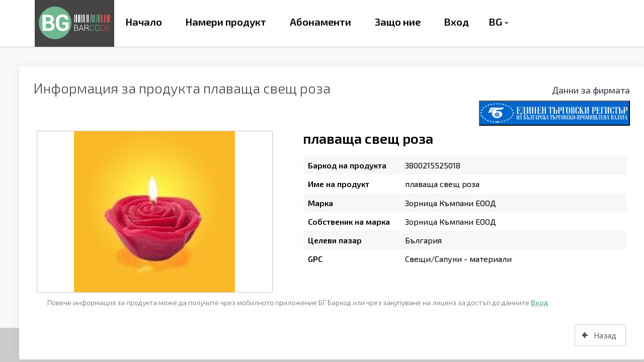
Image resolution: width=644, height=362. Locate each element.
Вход (456, 22)
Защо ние (398, 22)
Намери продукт (226, 22)
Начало (144, 22)
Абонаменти (320, 22)
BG (495, 22)
